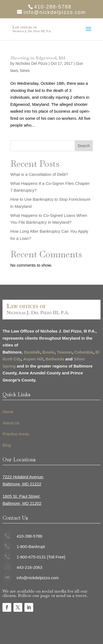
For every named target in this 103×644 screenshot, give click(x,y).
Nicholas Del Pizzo (31, 63)
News (25, 71)
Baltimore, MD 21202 (22, 503)
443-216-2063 (29, 567)
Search (83, 146)
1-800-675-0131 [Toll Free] (41, 557)
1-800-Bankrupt (31, 547)
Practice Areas (16, 434)
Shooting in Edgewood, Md (38, 58)
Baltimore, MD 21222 (22, 484)
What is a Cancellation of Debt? (39, 174)
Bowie (48, 352)
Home (8, 412)
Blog (7, 445)
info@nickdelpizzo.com (38, 578)
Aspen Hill (33, 359)
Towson (65, 352)
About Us (11, 423)
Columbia (84, 352)
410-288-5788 (29, 536)
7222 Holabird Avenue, (23, 477)
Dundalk (32, 352)
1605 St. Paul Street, (21, 496)
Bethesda (55, 359)
